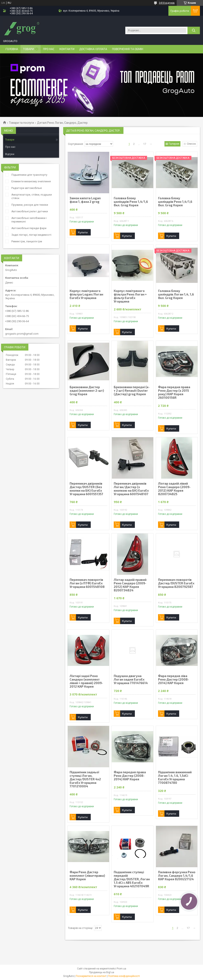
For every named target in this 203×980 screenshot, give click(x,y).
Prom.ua (121, 969)
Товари (28, 49)
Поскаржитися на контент (91, 976)
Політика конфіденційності (124, 976)
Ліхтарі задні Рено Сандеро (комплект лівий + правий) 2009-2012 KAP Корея (86, 681)
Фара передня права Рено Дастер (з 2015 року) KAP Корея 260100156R (174, 392)
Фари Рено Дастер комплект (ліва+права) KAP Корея (87, 876)
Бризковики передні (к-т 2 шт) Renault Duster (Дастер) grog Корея (132, 391)
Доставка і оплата (93, 49)
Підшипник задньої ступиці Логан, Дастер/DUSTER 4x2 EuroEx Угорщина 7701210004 (85, 779)
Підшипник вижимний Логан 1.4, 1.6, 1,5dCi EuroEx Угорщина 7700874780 (175, 777)
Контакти (67, 49)
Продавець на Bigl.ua (102, 972)
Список (191, 144)
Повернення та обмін (128, 49)
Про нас (49, 49)
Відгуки (10, 154)
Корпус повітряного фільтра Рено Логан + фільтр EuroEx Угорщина (130, 296)
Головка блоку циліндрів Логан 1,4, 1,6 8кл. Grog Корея (176, 294)
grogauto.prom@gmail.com (22, 334)
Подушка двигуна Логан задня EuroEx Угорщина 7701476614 (131, 679)
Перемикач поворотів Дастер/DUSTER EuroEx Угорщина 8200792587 (176, 583)
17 (145, 144)
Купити (83, 232)
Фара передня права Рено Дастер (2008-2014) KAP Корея (130, 776)
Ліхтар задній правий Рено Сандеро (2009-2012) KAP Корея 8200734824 (130, 585)
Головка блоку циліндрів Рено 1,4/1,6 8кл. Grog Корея (131, 202)
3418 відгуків (167, 3)
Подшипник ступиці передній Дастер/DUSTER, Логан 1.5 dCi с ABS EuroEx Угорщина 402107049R (132, 879)
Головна (12, 49)
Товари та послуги (21, 123)
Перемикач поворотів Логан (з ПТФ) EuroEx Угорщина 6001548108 (87, 583)
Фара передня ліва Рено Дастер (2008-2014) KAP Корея (173, 679)
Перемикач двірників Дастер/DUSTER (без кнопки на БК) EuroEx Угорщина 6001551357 (86, 489)
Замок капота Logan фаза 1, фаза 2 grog (85, 200)
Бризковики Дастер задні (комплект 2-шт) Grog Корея (87, 391)
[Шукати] (194, 30)
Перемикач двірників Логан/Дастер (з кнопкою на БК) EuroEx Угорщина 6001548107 (131, 489)
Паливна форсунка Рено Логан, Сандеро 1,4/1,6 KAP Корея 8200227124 (177, 876)
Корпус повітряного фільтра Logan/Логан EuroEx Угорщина (86, 294)
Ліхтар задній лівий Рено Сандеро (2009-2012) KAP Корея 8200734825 (174, 489)
